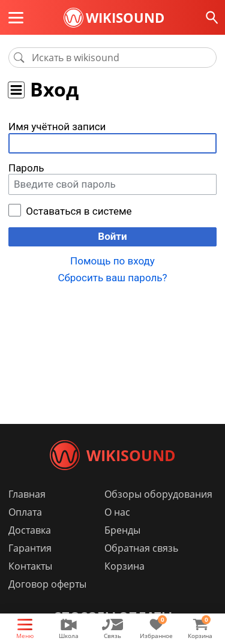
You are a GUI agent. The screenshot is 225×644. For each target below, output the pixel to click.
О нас (117, 512)
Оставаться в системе (79, 211)
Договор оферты (47, 584)
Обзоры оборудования (158, 494)
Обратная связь (141, 548)
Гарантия (30, 548)
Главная (27, 494)
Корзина (124, 566)
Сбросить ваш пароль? (112, 278)
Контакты (30, 566)
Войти (112, 236)
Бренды (122, 530)
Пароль (26, 168)
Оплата (25, 512)
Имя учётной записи (57, 127)
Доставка (30, 530)
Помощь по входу (112, 261)
